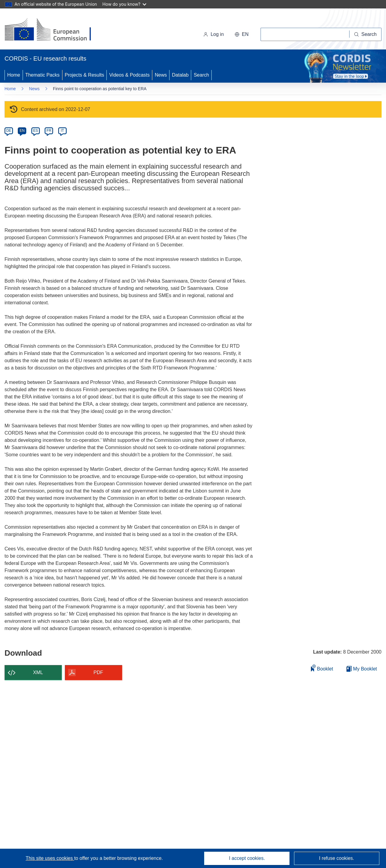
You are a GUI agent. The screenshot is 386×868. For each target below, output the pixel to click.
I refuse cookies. (337, 858)
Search (201, 75)
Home (14, 75)
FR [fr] (49, 131)
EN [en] (22, 131)
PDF (98, 672)
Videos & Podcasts (129, 75)
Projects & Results (85, 75)
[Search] (365, 34)
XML (38, 672)
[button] (242, 34)
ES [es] (36, 131)
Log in (214, 34)
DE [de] (9, 131)
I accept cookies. (247, 858)
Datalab (180, 75)
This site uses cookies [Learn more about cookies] (50, 858)
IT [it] (62, 131)
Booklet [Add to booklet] (322, 668)
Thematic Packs (43, 75)
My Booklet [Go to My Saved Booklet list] (362, 669)
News (161, 75)
